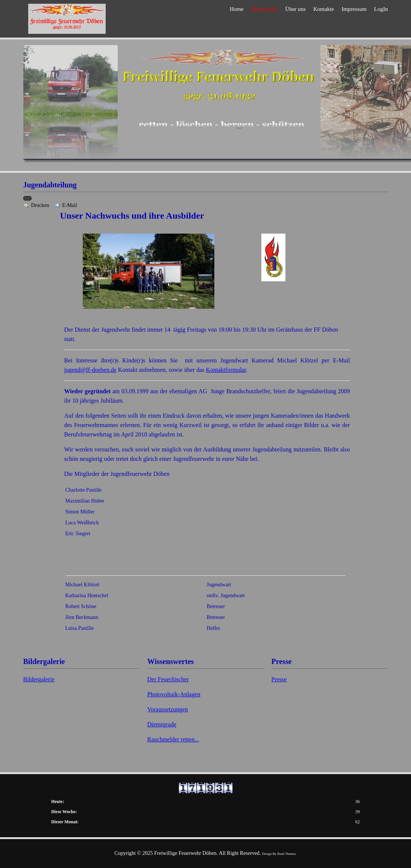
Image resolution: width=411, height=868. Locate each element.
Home (237, 20)
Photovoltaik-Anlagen (174, 694)
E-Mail (66, 205)
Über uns (296, 20)
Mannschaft (265, 20)
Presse (279, 679)
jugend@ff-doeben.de (90, 370)
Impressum (354, 20)
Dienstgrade (162, 724)
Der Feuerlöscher (168, 679)
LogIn (381, 20)
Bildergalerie (39, 679)
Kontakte (324, 20)
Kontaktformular (226, 370)
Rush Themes (287, 854)
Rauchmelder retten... (173, 739)
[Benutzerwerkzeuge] (27, 198)
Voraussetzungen (168, 709)
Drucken (37, 205)
